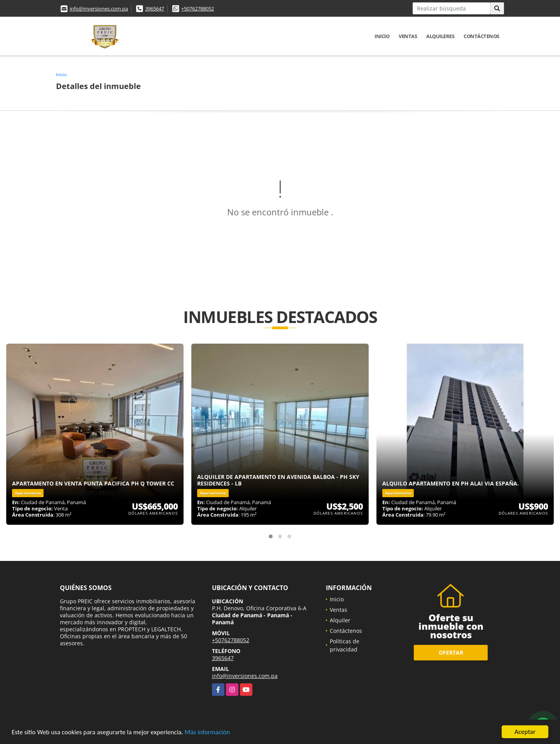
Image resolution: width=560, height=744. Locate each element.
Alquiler (340, 620)
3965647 (155, 9)
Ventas (408, 36)
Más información (207, 733)
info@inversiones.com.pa (99, 9)
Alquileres (440, 36)
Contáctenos (481, 36)
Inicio (382, 36)
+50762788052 (198, 9)
